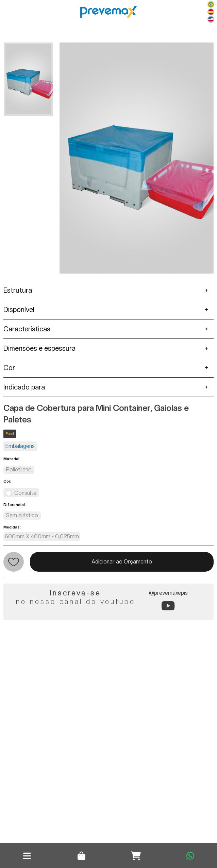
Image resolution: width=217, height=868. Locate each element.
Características (27, 329)
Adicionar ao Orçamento (122, 562)
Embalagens (20, 446)
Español (211, 12)
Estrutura (18, 290)
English (211, 19)
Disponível (19, 310)
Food (10, 434)
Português (211, 4)
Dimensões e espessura (39, 348)
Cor (9, 368)
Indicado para (24, 387)
